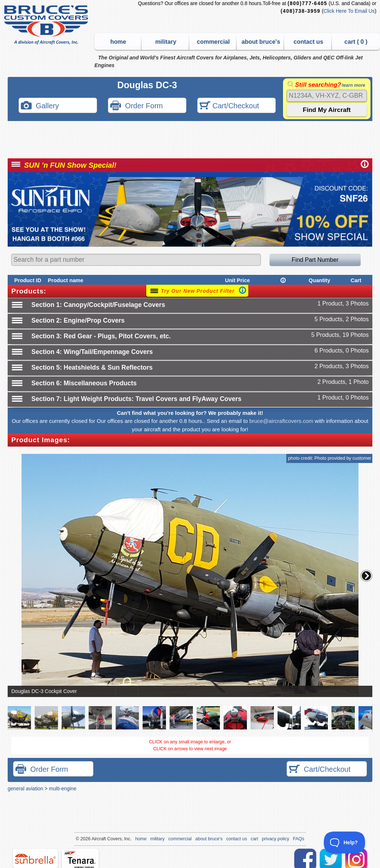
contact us (308, 42)
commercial (213, 42)
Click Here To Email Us (349, 11)
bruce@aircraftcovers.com (281, 421)
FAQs (298, 839)
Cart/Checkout (229, 106)
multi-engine (63, 789)
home (118, 42)
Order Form (136, 106)
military (166, 42)
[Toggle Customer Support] (345, 842)
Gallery (40, 106)
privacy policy (276, 839)
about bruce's (261, 42)
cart (254, 839)
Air (94, 839)
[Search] (327, 96)
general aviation (25, 789)
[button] (367, 576)
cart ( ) (356, 42)
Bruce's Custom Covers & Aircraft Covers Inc (47, 25)
